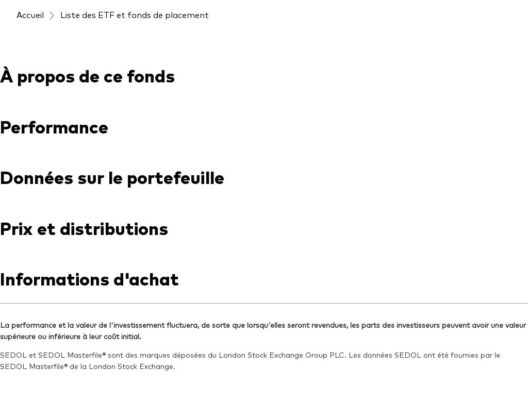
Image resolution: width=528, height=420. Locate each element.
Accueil (30, 14)
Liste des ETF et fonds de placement (135, 14)
